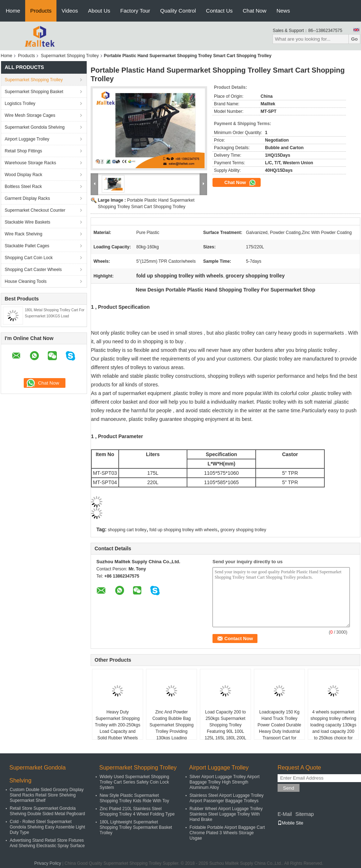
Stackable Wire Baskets (28, 222)
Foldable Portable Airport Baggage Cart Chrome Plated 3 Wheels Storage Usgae (227, 833)
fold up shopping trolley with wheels (184, 530)
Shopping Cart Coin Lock (29, 258)
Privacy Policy (48, 863)
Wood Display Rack (23, 175)
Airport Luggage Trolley (27, 139)
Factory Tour (135, 11)
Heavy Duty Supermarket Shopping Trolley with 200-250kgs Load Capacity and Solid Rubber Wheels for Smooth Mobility (118, 728)
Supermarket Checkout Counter (35, 210)
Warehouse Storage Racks (30, 163)
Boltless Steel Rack (23, 187)
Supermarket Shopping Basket (34, 92)
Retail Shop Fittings (23, 151)
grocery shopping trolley (243, 530)
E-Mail (285, 814)
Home (13, 11)
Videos (70, 11)
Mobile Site (290, 823)
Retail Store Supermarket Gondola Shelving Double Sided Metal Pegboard (47, 811)
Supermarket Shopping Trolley (70, 56)
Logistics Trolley (20, 104)
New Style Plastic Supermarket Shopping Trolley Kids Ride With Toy (134, 798)
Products (41, 11)
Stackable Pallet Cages (27, 246)
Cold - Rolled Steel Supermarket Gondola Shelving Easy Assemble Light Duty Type (47, 827)
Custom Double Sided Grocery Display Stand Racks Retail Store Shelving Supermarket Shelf (47, 795)
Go (354, 39)
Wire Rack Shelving (24, 234)
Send (289, 788)
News (283, 11)
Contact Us (219, 11)
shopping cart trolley (127, 530)
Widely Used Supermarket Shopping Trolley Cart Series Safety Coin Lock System (134, 782)
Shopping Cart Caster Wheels (33, 270)
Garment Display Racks (27, 198)
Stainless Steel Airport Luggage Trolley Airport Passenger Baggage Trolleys (227, 798)
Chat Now (255, 11)
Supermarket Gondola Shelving (35, 127)
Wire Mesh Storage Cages (30, 115)
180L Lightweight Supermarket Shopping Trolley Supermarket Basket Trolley (136, 827)
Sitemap (304, 814)
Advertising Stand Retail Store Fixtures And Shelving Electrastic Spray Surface (47, 843)
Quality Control (178, 11)
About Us (99, 11)
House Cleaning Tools (26, 281)
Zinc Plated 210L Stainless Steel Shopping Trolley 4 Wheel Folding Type (137, 811)
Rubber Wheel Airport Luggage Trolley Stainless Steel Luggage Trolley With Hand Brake (226, 814)
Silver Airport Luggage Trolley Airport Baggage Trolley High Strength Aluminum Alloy (225, 782)
